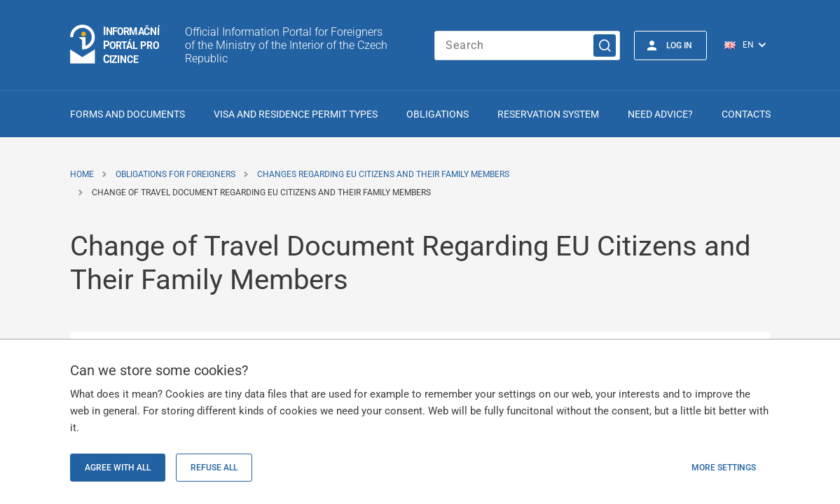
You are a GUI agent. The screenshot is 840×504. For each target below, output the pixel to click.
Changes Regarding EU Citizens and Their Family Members (383, 174)
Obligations (438, 114)
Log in (679, 45)
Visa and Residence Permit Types (296, 114)
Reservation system (548, 114)
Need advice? (660, 114)
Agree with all (118, 468)
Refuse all (214, 468)
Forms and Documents (128, 114)
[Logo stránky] (116, 45)
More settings (724, 468)
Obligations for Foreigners (175, 174)
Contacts (746, 114)
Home (82, 174)
